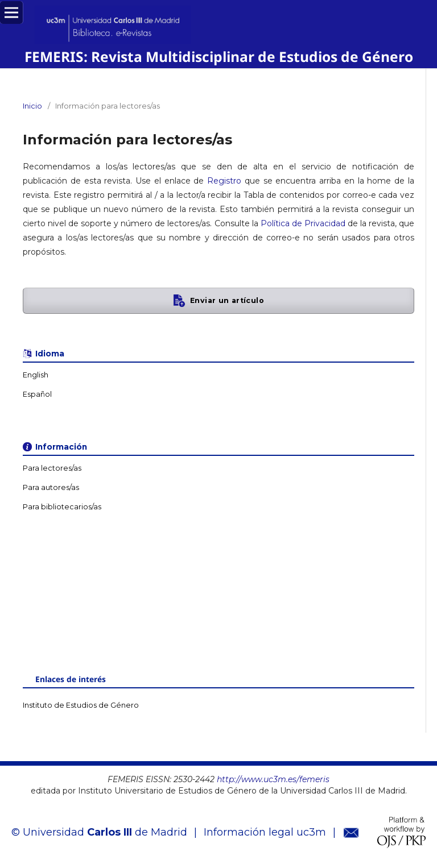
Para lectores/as (52, 468)
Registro (224, 181)
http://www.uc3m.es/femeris (273, 779)
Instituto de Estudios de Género (81, 705)
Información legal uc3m (265, 832)
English (36, 375)
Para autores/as (51, 487)
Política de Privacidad (303, 223)
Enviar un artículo (227, 300)
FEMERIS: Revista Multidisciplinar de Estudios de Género (219, 57)
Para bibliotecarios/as (62, 507)
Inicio (32, 106)
